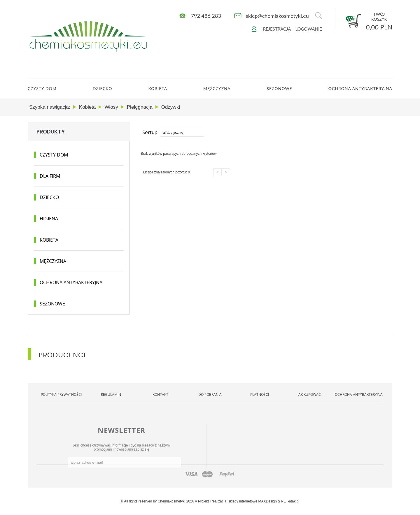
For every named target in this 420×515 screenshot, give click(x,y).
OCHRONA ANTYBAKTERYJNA (360, 88)
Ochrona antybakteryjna (71, 282)
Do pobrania (210, 394)
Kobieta (158, 88)
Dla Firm (50, 176)
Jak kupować (309, 394)
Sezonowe (279, 88)
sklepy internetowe (243, 501)
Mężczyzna (217, 88)
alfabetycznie (173, 133)
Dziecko (103, 88)
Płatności (260, 394)
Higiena (49, 219)
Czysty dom (54, 155)
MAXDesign (268, 501)
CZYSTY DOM (42, 88)
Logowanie (308, 29)
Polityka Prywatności (61, 394)
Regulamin (111, 394)
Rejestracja (277, 29)
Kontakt (160, 394)
